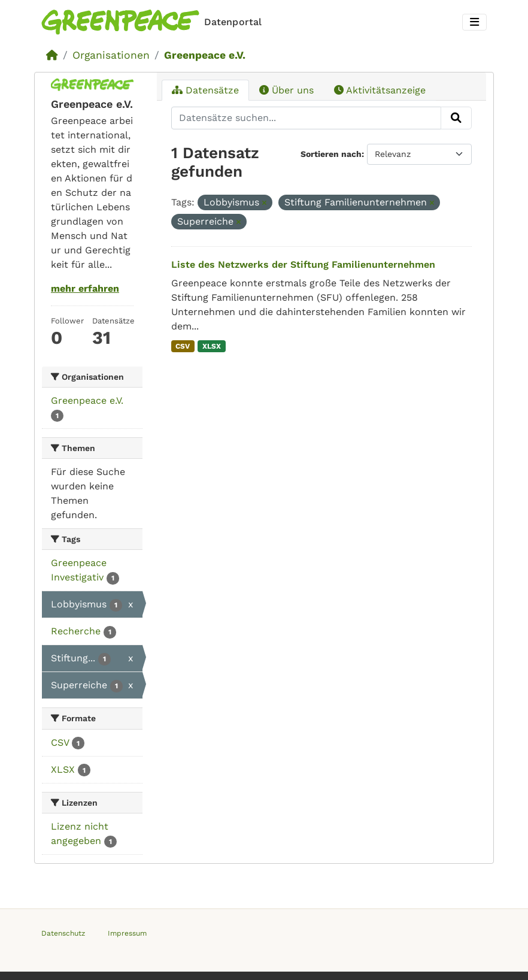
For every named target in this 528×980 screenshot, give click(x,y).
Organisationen (111, 55)
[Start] (52, 55)
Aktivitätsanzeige (380, 90)
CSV (183, 346)
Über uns (286, 90)
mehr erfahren (85, 288)
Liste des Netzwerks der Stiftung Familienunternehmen (303, 264)
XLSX (212, 346)
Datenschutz (63, 933)
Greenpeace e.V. (205, 55)
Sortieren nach (331, 154)
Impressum (127, 933)
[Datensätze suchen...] (307, 118)
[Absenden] (456, 118)
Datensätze (205, 90)
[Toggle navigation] (474, 22)
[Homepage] (154, 22)
